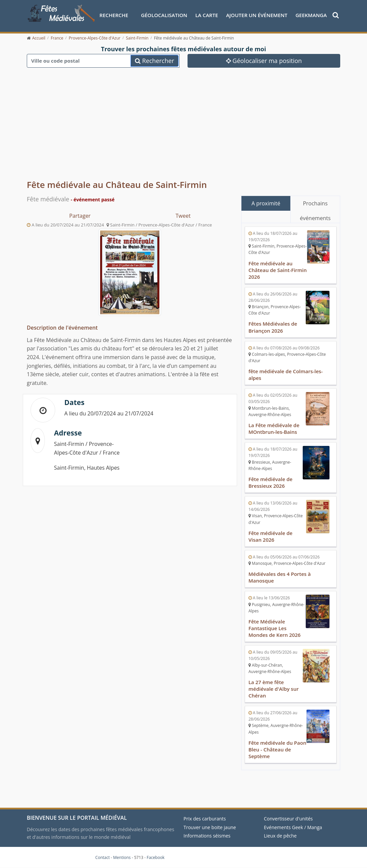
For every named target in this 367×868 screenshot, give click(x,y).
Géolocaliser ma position (264, 61)
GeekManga (311, 15)
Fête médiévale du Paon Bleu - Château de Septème (277, 749)
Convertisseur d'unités (288, 819)
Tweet (183, 216)
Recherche (114, 15)
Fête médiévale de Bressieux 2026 (271, 482)
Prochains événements (315, 205)
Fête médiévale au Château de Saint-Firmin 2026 (278, 270)
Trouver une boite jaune (210, 827)
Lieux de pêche (280, 836)
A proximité (266, 203)
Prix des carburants (205, 819)
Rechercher (155, 61)
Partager (80, 216)
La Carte (207, 15)
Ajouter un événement (257, 15)
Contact (103, 857)
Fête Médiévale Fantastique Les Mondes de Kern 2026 (275, 628)
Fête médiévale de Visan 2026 (271, 536)
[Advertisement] (183, 121)
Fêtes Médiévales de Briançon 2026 (273, 327)
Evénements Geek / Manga (293, 827)
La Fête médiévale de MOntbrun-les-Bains (274, 428)
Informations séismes (207, 836)
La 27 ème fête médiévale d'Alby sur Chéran (274, 689)
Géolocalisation (164, 15)
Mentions (122, 857)
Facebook (156, 857)
